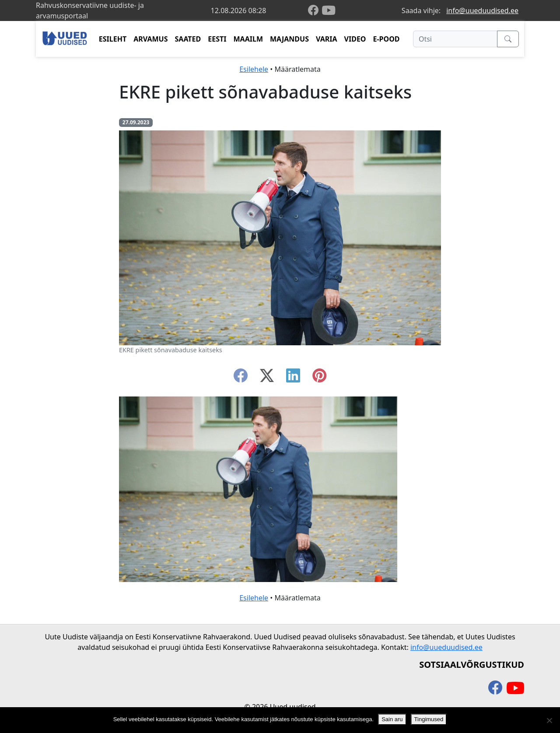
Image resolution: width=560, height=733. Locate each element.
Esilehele (254, 69)
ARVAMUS (150, 39)
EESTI (217, 39)
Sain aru (392, 719)
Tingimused (429, 719)
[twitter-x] (267, 378)
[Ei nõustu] (549, 720)
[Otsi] (455, 39)
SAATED (188, 39)
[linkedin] (293, 378)
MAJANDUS (289, 39)
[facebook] (315, 11)
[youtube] (329, 11)
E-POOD (387, 39)
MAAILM (248, 39)
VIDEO (355, 39)
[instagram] (319, 378)
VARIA (327, 39)
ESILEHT (113, 39)
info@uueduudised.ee (482, 11)
